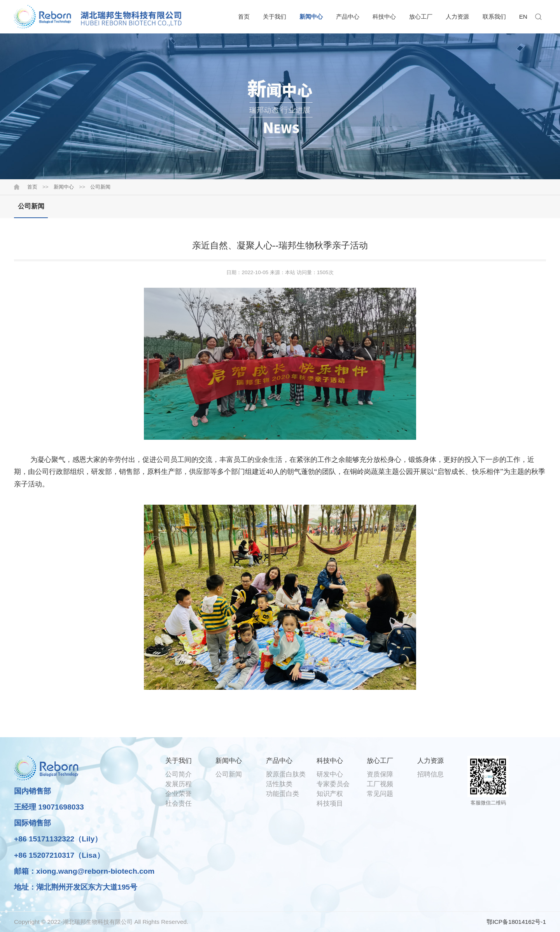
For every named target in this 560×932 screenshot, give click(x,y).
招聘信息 (430, 774)
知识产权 (330, 794)
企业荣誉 (178, 794)
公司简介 (178, 774)
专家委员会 (333, 784)
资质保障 (380, 774)
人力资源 (457, 17)
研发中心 (330, 774)
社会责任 (178, 803)
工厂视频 (380, 784)
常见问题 (380, 794)
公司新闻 (100, 187)
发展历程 (178, 784)
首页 (244, 17)
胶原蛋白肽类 (286, 774)
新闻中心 (311, 17)
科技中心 (384, 17)
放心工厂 (421, 17)
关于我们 (275, 17)
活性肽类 (279, 784)
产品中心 (348, 17)
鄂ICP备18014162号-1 (516, 922)
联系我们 (494, 17)
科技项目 (330, 803)
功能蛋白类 (283, 794)
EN (523, 17)
